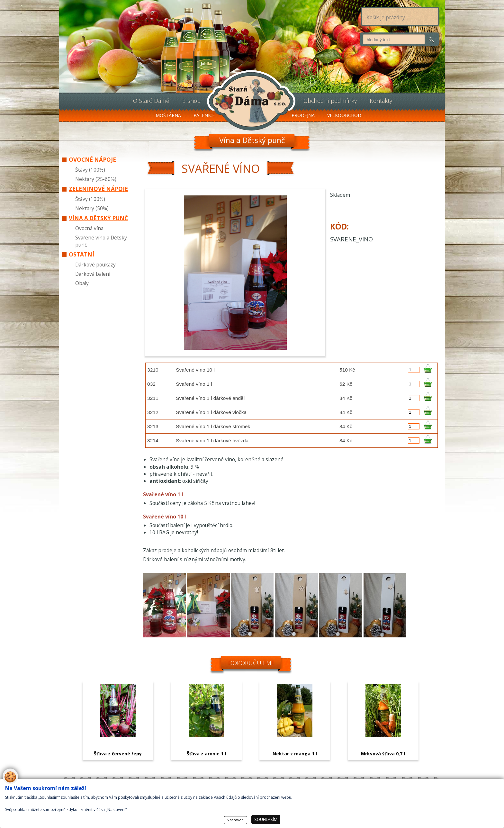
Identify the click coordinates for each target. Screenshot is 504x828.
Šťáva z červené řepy (118, 754)
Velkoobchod (344, 115)
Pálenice (204, 115)
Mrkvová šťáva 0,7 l (383, 754)
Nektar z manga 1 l (295, 754)
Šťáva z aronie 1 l (206, 754)
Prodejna (303, 115)
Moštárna (168, 115)
